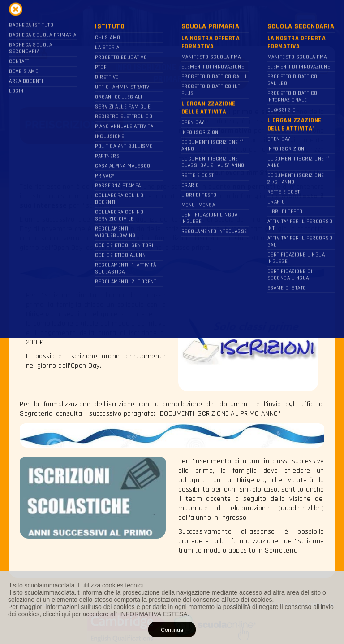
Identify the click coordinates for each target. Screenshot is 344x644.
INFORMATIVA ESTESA (154, 614)
